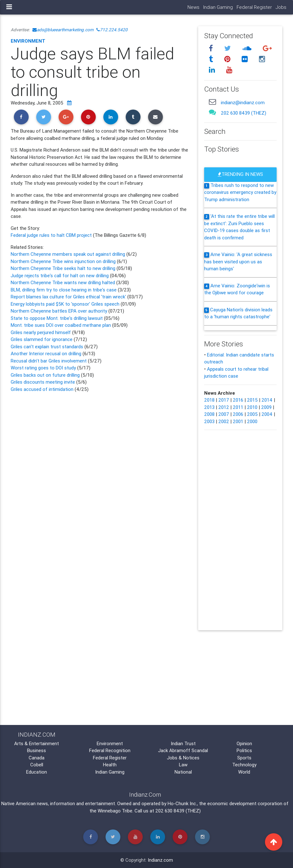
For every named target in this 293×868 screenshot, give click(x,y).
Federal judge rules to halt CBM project (52, 235)
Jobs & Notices (183, 758)
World (244, 772)
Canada (37, 758)
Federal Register (254, 7)
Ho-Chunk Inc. (182, 803)
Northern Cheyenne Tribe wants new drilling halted (63, 282)
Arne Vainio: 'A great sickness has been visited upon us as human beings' (238, 261)
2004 (267, 414)
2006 (238, 414)
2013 (209, 407)
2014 (267, 400)
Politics (244, 750)
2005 (252, 414)
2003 (209, 421)
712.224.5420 (112, 30)
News (193, 7)
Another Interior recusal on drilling (47, 353)
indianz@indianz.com (243, 102)
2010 (252, 407)
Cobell (37, 765)
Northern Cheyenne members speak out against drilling (69, 254)
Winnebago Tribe (115, 811)
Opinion (244, 743)
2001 (238, 421)
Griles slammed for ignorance (42, 339)
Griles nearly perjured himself (41, 332)
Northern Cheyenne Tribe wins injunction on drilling (64, 261)
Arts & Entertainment (37, 743)
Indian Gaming (218, 7)
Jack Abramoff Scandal (183, 750)
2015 (252, 400)
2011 (238, 407)
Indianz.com (160, 860)
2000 (252, 421)
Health (110, 765)
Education (37, 772)
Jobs (281, 7)
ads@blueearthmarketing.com (63, 30)
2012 (224, 407)
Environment (28, 41)
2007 (224, 414)
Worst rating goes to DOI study (43, 368)
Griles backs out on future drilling (45, 375)
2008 (209, 414)
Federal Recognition (110, 750)
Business (37, 750)
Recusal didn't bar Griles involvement (49, 361)
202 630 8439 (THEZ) (244, 113)
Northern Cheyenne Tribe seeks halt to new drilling (63, 268)
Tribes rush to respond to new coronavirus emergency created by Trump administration (240, 192)
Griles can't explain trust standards (48, 347)
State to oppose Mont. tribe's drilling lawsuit (57, 318)
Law (183, 765)
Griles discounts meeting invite (43, 382)
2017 (224, 400)
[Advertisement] (100, 446)
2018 (209, 400)
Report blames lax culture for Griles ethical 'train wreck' (68, 297)
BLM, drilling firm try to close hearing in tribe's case (64, 290)
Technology (244, 765)
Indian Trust (183, 743)
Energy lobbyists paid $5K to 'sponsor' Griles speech (65, 304)
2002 (224, 421)
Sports (244, 758)
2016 (238, 400)
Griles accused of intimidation (42, 389)
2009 (266, 407)
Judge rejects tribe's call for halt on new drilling (60, 275)
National (183, 772)
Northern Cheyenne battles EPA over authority (59, 311)
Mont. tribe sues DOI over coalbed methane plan (61, 325)
